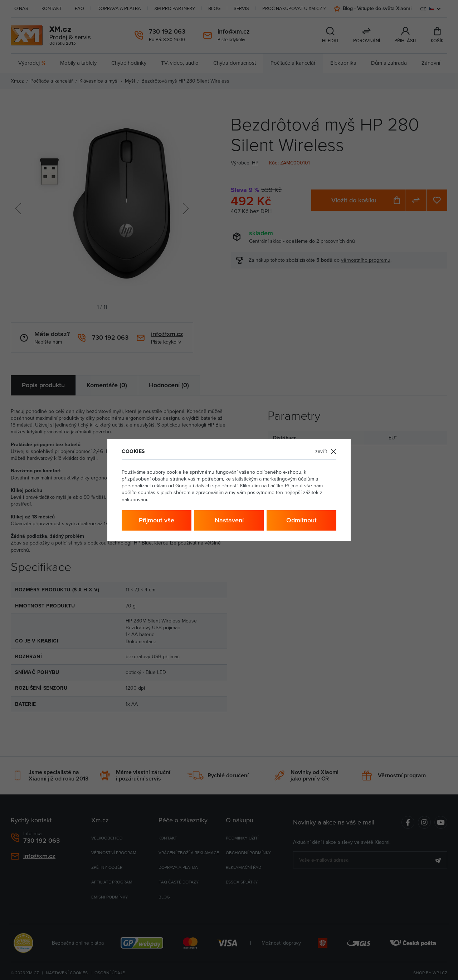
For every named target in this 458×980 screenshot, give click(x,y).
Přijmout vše (157, 520)
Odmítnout (301, 520)
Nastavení (229, 520)
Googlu (183, 486)
